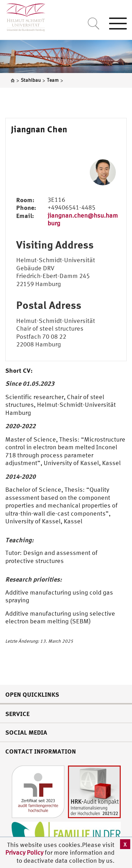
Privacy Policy (25, 852)
